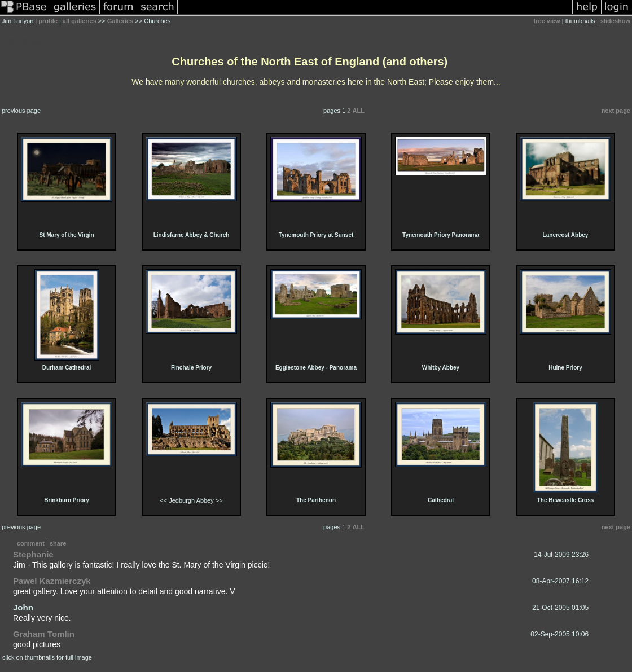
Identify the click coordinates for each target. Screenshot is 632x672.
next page (616, 111)
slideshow (615, 21)
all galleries (80, 21)
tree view (547, 21)
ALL (359, 111)
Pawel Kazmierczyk (52, 581)
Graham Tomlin (44, 634)
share (58, 543)
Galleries (120, 21)
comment (31, 543)
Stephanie (33, 554)
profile (48, 21)
